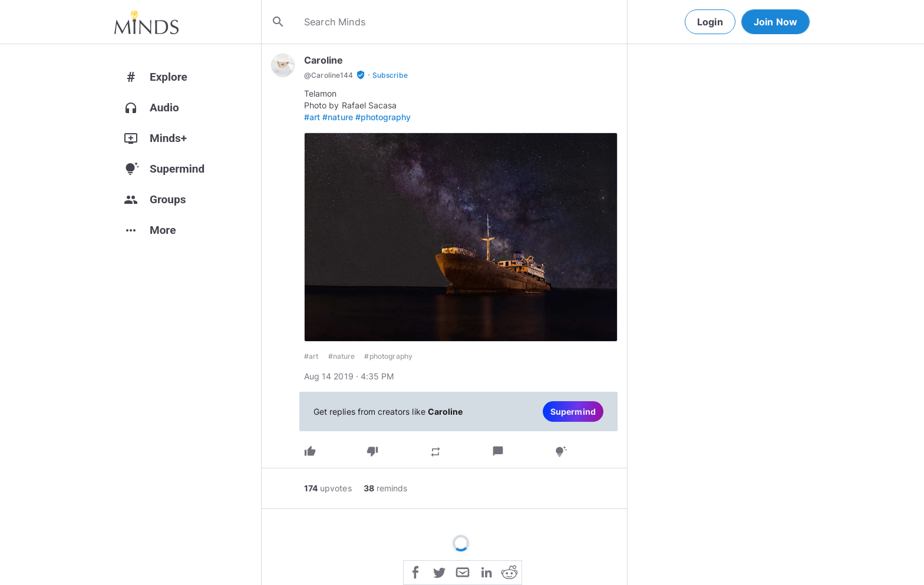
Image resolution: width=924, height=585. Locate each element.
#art (312, 117)
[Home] (146, 22)
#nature (337, 117)
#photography (383, 117)
